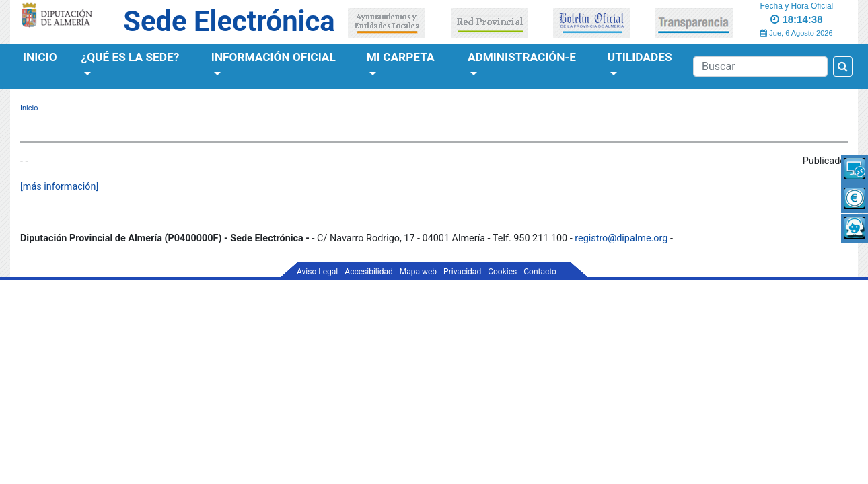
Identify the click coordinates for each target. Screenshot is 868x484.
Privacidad (462, 272)
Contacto (540, 272)
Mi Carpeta (401, 57)
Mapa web (418, 272)
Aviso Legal (317, 272)
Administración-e (522, 57)
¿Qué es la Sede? (131, 57)
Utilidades (640, 57)
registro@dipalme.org (621, 238)
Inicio (40, 57)
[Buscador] (760, 67)
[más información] (59, 187)
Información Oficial (274, 57)
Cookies (502, 272)
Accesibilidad (368, 272)
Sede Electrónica (229, 21)
